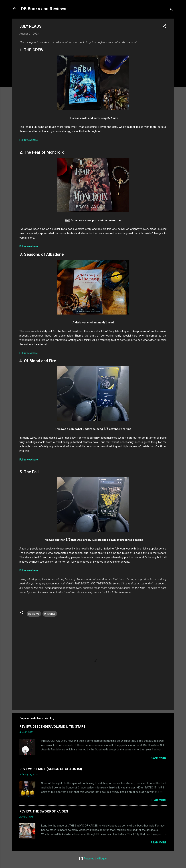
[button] (164, 27)
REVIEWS (34, 614)
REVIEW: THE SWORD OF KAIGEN (44, 811)
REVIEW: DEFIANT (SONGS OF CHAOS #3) (51, 769)
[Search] (172, 10)
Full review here (29, 140)
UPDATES (50, 614)
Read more (159, 758)
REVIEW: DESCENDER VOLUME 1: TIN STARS (52, 726)
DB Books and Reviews (44, 9)
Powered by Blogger (93, 859)
